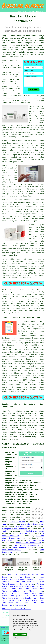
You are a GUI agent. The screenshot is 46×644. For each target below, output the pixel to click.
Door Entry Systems (12, 603)
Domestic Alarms (17, 579)
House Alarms (8, 582)
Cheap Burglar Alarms (29, 598)
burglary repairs (36, 541)
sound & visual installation (29, 543)
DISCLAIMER (40, 11)
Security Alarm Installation (30, 600)
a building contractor (34, 531)
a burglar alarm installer (14, 529)
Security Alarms (17, 596)
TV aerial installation (27, 545)
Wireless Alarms (10, 593)
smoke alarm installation (33, 524)
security (15, 392)
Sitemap (3, 628)
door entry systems (12, 550)
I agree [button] (17, 634)
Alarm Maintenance (35, 596)
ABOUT (25, 11)
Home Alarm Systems (34, 586)
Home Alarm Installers (24, 577)
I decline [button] (24, 634)
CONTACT (31, 11)
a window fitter (23, 527)
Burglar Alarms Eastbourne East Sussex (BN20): (23, 36)
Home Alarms (30, 603)
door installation (21, 548)
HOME (19, 11)
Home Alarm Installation (19, 575)
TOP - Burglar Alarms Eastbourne (16, 609)
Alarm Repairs (16, 586)
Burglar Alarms (9, 589)
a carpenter (22, 534)
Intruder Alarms (27, 584)
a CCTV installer (17, 522)
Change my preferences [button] (21, 638)
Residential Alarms (35, 579)
